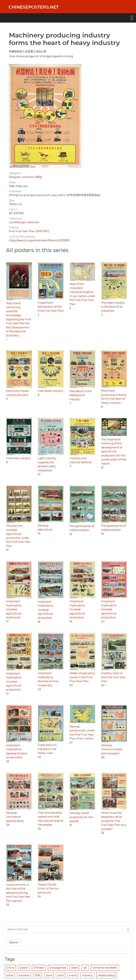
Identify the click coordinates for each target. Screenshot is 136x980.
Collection (16, 219)
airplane (24, 975)
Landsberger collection (24, 222)
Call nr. (13, 209)
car (85, 968)
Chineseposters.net (34, 7)
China (10, 968)
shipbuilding (106, 975)
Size (12, 201)
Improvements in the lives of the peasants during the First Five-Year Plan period (18, 893)
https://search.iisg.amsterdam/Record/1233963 (39, 240)
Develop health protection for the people (81, 817)
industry (87, 975)
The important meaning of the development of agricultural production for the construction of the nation (114, 452)
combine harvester (105, 968)
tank (61, 975)
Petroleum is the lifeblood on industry (81, 395)
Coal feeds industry (50, 391)
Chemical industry (18, 458)
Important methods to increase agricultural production (14, 609)
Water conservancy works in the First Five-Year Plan (82, 677)
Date (12, 182)
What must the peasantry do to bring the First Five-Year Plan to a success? (114, 821)
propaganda (58, 968)
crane (73, 975)
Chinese (39, 968)
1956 (38, 975)
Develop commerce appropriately (15, 817)
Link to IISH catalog (22, 237)
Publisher (15, 191)
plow (49, 975)
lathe (10, 975)
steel (74, 968)
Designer (15, 173)
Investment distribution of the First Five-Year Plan (51, 307)
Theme (14, 228)
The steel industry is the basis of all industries (113, 307)
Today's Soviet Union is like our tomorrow (48, 889)
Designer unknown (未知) (26, 177)
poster (24, 968)
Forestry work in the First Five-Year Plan (113, 677)
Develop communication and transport (112, 749)
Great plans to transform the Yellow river (47, 749)
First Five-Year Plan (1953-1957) (29, 231)
